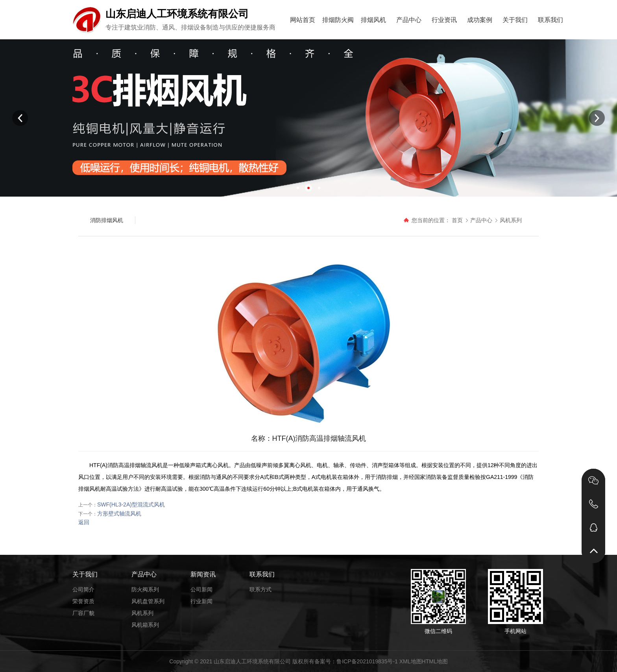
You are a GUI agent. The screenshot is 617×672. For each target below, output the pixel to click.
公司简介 (83, 589)
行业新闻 (201, 601)
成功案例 (480, 20)
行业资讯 (444, 20)
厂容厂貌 (83, 613)
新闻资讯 (203, 574)
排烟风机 (373, 20)
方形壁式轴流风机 (119, 514)
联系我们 (550, 20)
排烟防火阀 (338, 20)
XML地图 (411, 661)
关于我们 (515, 20)
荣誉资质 (83, 601)
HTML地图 (435, 661)
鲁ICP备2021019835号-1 (367, 661)
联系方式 (260, 589)
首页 (457, 220)
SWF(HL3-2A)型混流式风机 (131, 504)
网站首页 (303, 20)
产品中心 (409, 20)
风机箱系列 (145, 625)
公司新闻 (201, 589)
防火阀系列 (145, 589)
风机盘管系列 (148, 601)
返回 (84, 522)
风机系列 (511, 220)
